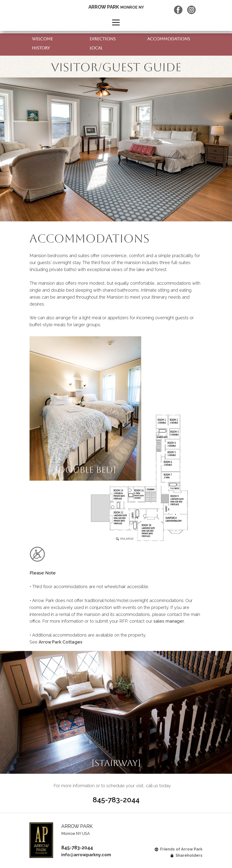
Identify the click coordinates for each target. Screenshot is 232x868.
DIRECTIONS (103, 39)
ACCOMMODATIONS (169, 39)
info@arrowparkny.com (86, 855)
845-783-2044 (77, 848)
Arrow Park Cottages (61, 642)
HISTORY (41, 48)
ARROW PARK (116, 7)
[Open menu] (116, 22)
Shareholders (186, 855)
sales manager (169, 621)
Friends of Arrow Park (179, 849)
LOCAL (96, 48)
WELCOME (42, 39)
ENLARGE (125, 539)
